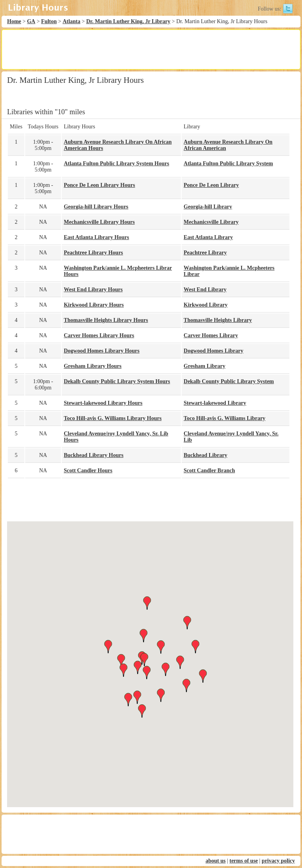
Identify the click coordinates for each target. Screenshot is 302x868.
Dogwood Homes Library (214, 351)
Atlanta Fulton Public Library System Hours (116, 164)
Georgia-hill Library (208, 207)
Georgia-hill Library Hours (96, 207)
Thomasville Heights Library (218, 320)
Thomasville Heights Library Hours (106, 320)
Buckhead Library (205, 455)
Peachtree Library (205, 253)
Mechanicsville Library (211, 222)
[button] (150, 657)
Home (14, 21)
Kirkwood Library (206, 305)
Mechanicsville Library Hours (99, 222)
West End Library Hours (93, 290)
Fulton (49, 21)
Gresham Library (204, 366)
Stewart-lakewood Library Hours (103, 403)
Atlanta (71, 21)
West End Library (205, 290)
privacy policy (278, 861)
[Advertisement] (151, 49)
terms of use (243, 861)
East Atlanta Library (208, 237)
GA (31, 21)
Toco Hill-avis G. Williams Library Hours (113, 418)
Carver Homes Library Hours (99, 335)
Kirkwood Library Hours (94, 305)
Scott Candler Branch (209, 471)
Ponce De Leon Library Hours (99, 185)
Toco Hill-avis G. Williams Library (225, 418)
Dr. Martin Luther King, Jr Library (128, 21)
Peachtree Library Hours (93, 253)
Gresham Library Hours (93, 366)
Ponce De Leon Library (211, 185)
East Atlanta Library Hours (96, 237)
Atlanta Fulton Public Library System (228, 164)
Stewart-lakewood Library (215, 403)
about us (216, 861)
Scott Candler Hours (88, 471)
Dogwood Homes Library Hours (102, 351)
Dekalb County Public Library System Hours (117, 381)
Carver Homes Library (211, 335)
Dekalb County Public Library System (229, 381)
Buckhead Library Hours (94, 455)
